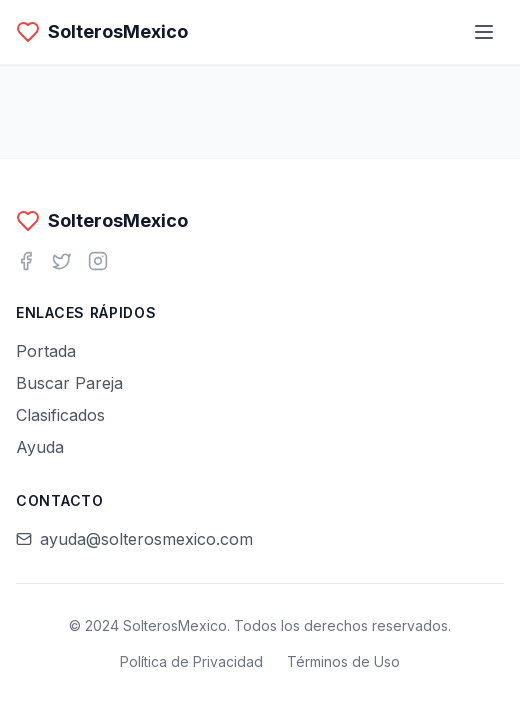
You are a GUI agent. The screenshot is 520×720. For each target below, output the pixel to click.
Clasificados (60, 415)
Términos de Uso (343, 661)
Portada (46, 351)
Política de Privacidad (191, 661)
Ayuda (40, 447)
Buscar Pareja (69, 383)
